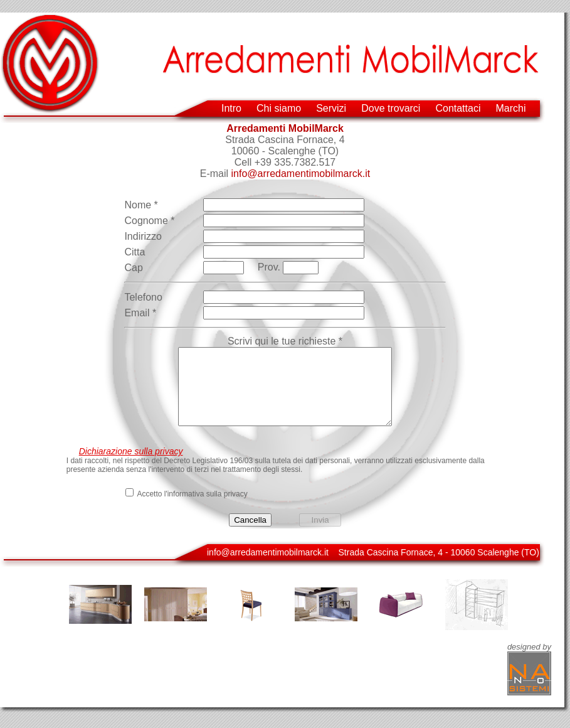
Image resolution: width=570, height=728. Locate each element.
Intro (231, 108)
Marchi (510, 108)
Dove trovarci (391, 108)
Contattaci (458, 108)
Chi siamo (279, 108)
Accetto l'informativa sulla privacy (192, 509)
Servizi (331, 108)
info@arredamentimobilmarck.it (301, 174)
